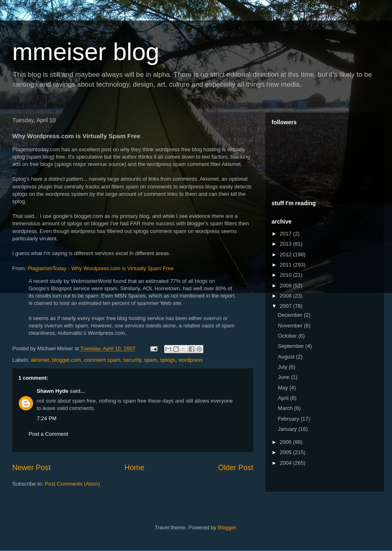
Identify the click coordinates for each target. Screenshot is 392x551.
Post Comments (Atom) (72, 484)
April (284, 398)
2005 (286, 452)
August (287, 357)
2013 (286, 244)
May (284, 388)
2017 (286, 234)
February (290, 419)
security (132, 360)
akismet (40, 360)
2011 (286, 265)
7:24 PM (47, 418)
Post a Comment (48, 434)
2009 (286, 286)
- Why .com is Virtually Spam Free (100, 268)
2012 (286, 254)
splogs (168, 360)
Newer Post (31, 468)
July (284, 367)
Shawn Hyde (52, 391)
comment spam (102, 360)
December (291, 315)
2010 (286, 275)
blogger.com (67, 360)
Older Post (236, 468)
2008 (286, 296)
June (285, 377)
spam (151, 360)
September (292, 346)
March (286, 408)
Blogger (227, 527)
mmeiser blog (86, 52)
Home (135, 468)
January (288, 429)
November (291, 326)
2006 (286, 442)
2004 (286, 463)
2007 (286, 306)
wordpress (191, 360)
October (288, 336)
